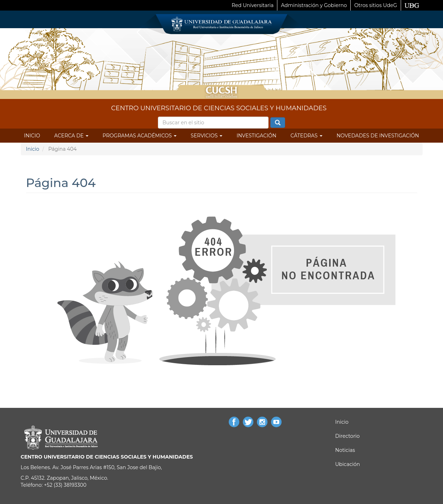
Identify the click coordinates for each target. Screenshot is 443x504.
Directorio (347, 436)
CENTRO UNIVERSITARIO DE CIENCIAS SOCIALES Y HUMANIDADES (219, 108)
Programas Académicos (140, 136)
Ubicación (347, 464)
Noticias (345, 450)
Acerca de (71, 136)
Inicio (32, 136)
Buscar (278, 123)
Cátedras (306, 136)
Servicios (207, 136)
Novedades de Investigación (378, 136)
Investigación (256, 136)
